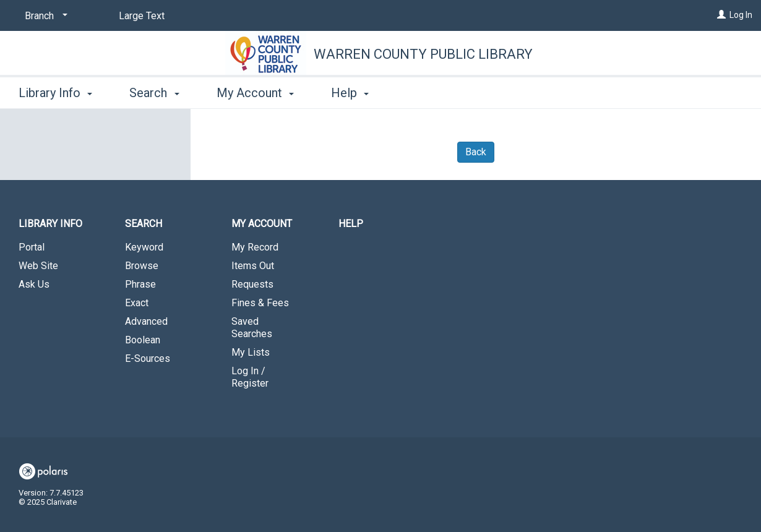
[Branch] (44, 16)
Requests (252, 284)
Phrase (140, 284)
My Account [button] (255, 93)
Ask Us (34, 284)
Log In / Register (250, 377)
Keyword (144, 247)
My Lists (251, 352)
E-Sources (148, 358)
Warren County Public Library (423, 54)
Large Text (142, 16)
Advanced (146, 321)
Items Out (253, 266)
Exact (137, 303)
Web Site (38, 266)
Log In (741, 15)
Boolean (143, 340)
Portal (32, 247)
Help (351, 224)
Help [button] (350, 93)
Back (476, 152)
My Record (255, 247)
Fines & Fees (260, 303)
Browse (142, 266)
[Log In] (721, 15)
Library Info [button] (55, 93)
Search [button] (154, 93)
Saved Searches (252, 328)
